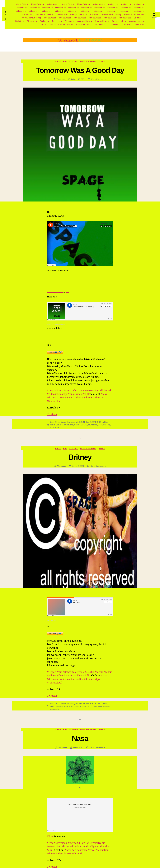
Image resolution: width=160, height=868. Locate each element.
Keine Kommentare (99, 79)
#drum (51, 398)
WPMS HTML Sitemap (44, 14)
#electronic (78, 391)
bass (52, 422)
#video (51, 394)
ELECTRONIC (95, 422)
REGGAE (83, 425)
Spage (5, 15)
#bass (104, 394)
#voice (59, 398)
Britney (80, 457)
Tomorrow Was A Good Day (80, 70)
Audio (58, 62)
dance (63, 422)
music (52, 425)
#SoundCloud (55, 401)
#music (108, 391)
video (100, 425)
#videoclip (61, 394)
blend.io (79, 25)
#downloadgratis (94, 398)
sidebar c (112, 4)
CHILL (57, 422)
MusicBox (60, 425)
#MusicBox (77, 398)
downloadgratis (72, 422)
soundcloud (93, 425)
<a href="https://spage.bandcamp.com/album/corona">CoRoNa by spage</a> (80, 336)
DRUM (82, 422)
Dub (65, 62)
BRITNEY (54, 620)
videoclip (107, 425)
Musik (76, 425)
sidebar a (137, 8)
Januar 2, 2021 (78, 466)
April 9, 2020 (78, 747)
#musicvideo (75, 394)
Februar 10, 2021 (78, 79)
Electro (74, 62)
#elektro (90, 391)
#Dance (67, 391)
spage (62, 79)
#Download (61, 843)
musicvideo (69, 425)
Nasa (80, 739)
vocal (52, 428)
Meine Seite (21, 4)
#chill (86, 394)
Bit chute (138, 18)
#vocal (67, 398)
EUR (49, 345)
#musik (99, 391)
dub (87, 422)
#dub (59, 391)
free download (50, 18)
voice (57, 428)
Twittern (52, 414)
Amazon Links (83, 21)
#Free (50, 837)
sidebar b (59, 8)
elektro (105, 422)
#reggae (51, 391)
